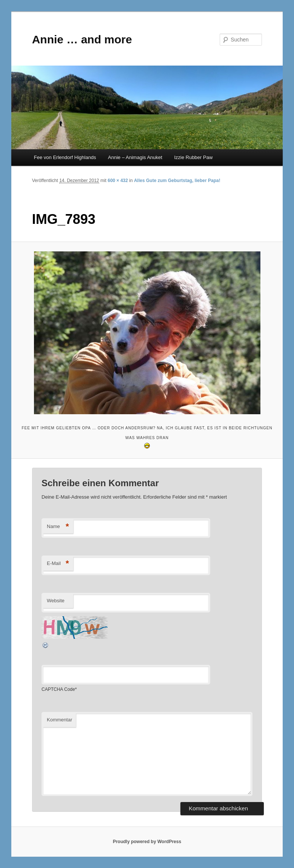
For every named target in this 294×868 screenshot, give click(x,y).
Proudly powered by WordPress (147, 842)
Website (56, 601)
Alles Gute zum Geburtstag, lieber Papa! (177, 181)
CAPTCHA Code (58, 689)
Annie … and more (82, 39)
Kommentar (59, 720)
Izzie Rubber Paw (193, 157)
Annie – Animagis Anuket (135, 157)
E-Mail (58, 564)
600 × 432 (118, 181)
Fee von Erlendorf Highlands (65, 157)
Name (58, 527)
